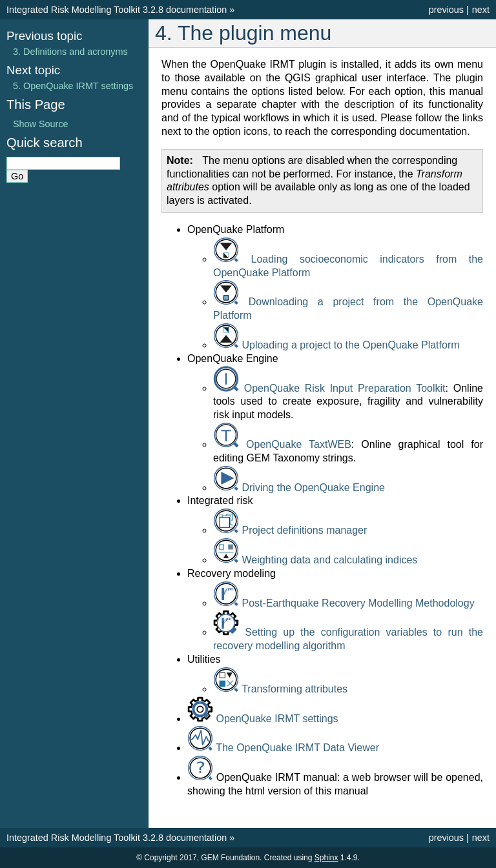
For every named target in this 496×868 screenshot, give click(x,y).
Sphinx (326, 858)
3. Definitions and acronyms (70, 52)
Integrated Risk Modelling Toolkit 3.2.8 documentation (117, 10)
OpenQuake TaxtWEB (299, 444)
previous (446, 10)
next (481, 10)
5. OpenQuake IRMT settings (73, 86)
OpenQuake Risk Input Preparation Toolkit (345, 388)
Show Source (41, 124)
